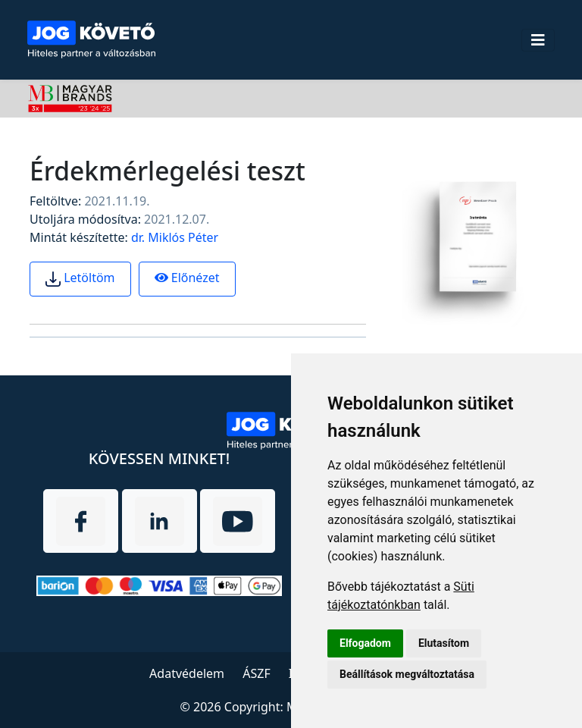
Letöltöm (80, 279)
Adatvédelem (187, 673)
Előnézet (187, 278)
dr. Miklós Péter (175, 237)
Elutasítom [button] (444, 643)
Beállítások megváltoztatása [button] (407, 674)
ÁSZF (256, 673)
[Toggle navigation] (538, 40)
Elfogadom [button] (365, 643)
